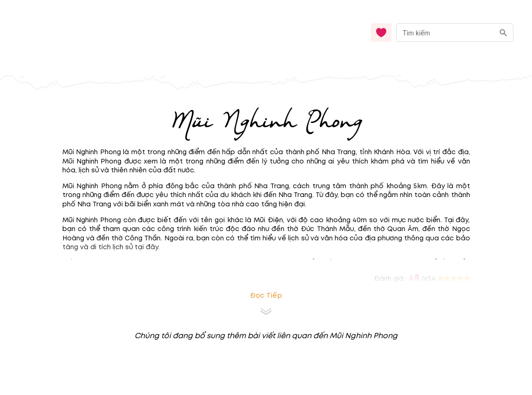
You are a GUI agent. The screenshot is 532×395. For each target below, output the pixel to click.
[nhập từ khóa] (445, 32)
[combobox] (455, 33)
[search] (503, 33)
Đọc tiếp (266, 296)
